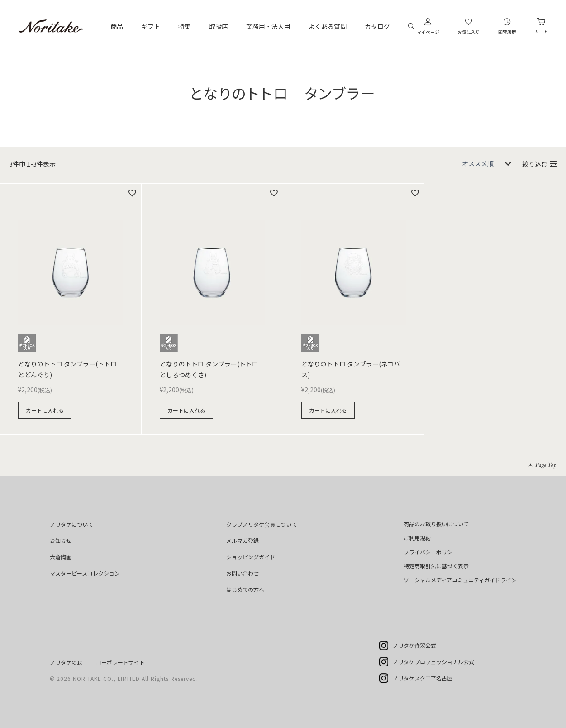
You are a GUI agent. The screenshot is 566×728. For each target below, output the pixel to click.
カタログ (377, 26)
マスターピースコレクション (85, 573)
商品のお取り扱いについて (436, 524)
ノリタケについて (71, 524)
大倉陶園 (61, 557)
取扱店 (219, 26)
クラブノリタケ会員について (262, 524)
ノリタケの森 (66, 662)
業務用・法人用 (268, 26)
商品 (117, 26)
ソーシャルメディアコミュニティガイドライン (460, 580)
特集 (185, 26)
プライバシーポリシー (431, 552)
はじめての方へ (245, 589)
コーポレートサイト (120, 662)
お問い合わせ (243, 573)
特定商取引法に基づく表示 (436, 566)
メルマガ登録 (243, 540)
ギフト (151, 26)
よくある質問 (328, 26)
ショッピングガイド (251, 557)
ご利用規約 (417, 538)
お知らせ (61, 540)
